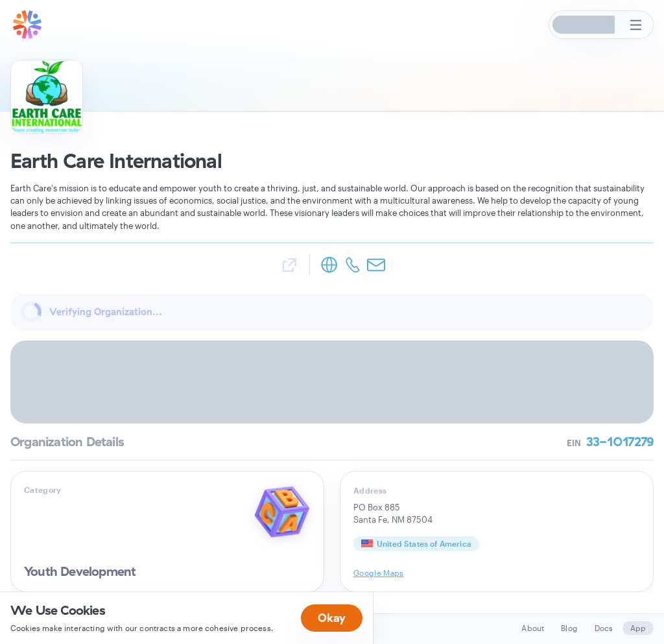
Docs (604, 628)
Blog (569, 628)
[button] (584, 25)
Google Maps (379, 573)
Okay (332, 618)
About (533, 628)
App (638, 628)
